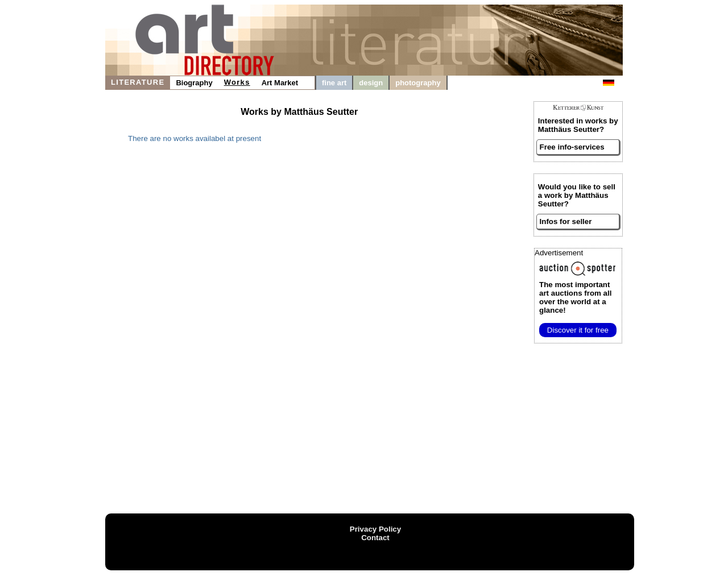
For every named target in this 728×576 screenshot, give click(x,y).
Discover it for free (578, 330)
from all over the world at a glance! (575, 297)
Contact (375, 538)
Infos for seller (566, 221)
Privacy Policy (375, 529)
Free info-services (572, 147)
